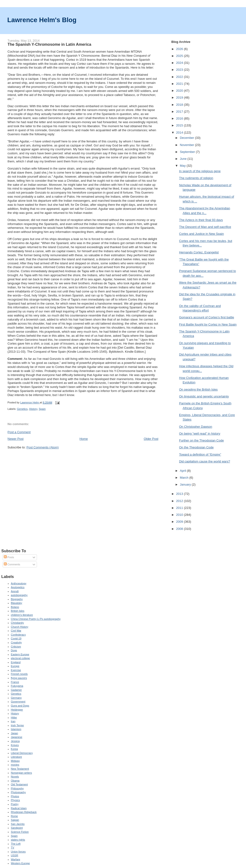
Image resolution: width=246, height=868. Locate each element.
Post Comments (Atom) (43, 447)
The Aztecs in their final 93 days (201, 220)
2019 (180, 98)
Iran (13, 721)
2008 (180, 529)
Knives (15, 745)
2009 (180, 522)
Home (84, 439)
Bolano (15, 607)
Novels (15, 777)
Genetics (22, 409)
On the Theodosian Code (196, 447)
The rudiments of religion (196, 178)
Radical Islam (19, 808)
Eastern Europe (20, 654)
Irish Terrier (18, 725)
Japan (15, 733)
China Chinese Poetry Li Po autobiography (36, 619)
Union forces (18, 852)
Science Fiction (20, 832)
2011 (180, 508)
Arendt (15, 591)
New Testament (20, 769)
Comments (12, 564)
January (186, 484)
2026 (180, 49)
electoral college (20, 658)
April (183, 471)
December (187, 138)
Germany (16, 698)
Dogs (14, 650)
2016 (180, 118)
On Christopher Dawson (196, 427)
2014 (180, 133)
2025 (180, 56)
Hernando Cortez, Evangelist (199, 252)
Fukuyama (17, 686)
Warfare (16, 859)
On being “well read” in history (200, 434)
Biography (17, 599)
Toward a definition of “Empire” (200, 454)
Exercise (16, 670)
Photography (18, 792)
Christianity (18, 623)
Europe (15, 666)
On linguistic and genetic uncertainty (204, 396)
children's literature (22, 615)
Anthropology (19, 583)
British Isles (18, 611)
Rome (14, 816)
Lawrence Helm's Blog (42, 20)
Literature (17, 757)
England (16, 662)
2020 (180, 91)
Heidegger (17, 710)
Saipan (15, 820)
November (187, 145)
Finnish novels (19, 674)
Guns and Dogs (20, 706)
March (184, 478)
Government (18, 702)
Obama (15, 781)
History (33, 409)
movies (15, 765)
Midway (15, 761)
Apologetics (18, 587)
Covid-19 (16, 638)
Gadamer (16, 690)
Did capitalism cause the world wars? (205, 461)
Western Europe (20, 863)
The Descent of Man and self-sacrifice (205, 227)
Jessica (15, 741)
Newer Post (16, 439)
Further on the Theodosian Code (201, 440)
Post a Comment (19, 432)
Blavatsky (17, 603)
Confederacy (18, 635)
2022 (180, 77)
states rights (18, 840)
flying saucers (19, 678)
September (188, 152)
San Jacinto (18, 824)
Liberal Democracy (22, 753)
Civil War (16, 631)
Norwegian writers (21, 773)
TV (13, 848)
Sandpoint (17, 828)
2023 (180, 70)
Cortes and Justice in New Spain (201, 234)
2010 (180, 515)
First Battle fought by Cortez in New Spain (208, 324)
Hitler (14, 717)
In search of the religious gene (200, 171)
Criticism (16, 647)
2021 (180, 84)
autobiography (19, 595)
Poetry (15, 804)
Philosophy (17, 788)
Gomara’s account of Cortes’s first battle (207, 317)
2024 (180, 63)
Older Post (151, 439)
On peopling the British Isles (198, 389)
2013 (180, 494)
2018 (180, 105)
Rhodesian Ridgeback (24, 812)
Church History (20, 627)
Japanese (17, 737)
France (15, 682)
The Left (16, 844)
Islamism (16, 729)
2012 (180, 501)
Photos (15, 796)
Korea (14, 749)
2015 (180, 125)
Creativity (16, 642)
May (183, 166)
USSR (15, 855)
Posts (9, 557)
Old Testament (19, 784)
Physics (15, 800)
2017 (180, 112)
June (184, 159)
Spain (42, 409)
